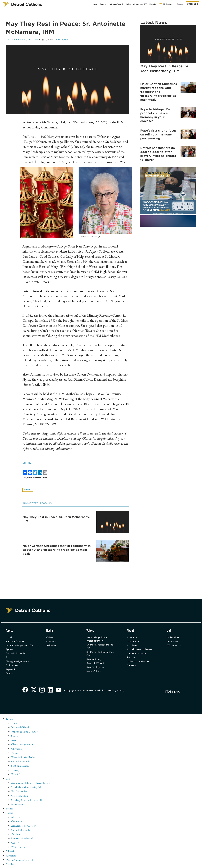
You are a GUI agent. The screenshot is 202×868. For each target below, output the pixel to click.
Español (153, 4)
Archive (10, 863)
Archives (132, 646)
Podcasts (51, 642)
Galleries (51, 646)
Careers (131, 666)
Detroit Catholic (19, 40)
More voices (18, 804)
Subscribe (192, 4)
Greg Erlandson (20, 796)
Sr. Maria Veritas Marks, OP (100, 647)
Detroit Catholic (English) (20, 859)
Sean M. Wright (95, 664)
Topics (9, 720)
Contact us (133, 642)
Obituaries (62, 40)
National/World (116, 4)
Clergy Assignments (17, 662)
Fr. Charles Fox (19, 791)
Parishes (132, 658)
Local (95, 4)
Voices (9, 779)
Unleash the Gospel (138, 662)
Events (103, 4)
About (9, 813)
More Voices (94, 672)
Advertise (173, 642)
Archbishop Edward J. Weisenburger (99, 640)
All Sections (166, 4)
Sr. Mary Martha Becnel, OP (100, 654)
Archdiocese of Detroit (140, 650)
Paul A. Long (94, 660)
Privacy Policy (116, 692)
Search (180, 4)
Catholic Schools (16, 654)
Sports (9, 650)
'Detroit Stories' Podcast (24, 758)
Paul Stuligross (95, 668)
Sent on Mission (20, 766)
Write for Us (174, 646)
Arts (8, 658)
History (16, 770)
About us (132, 638)
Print (28, 490)
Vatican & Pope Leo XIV (136, 4)
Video (50, 638)
